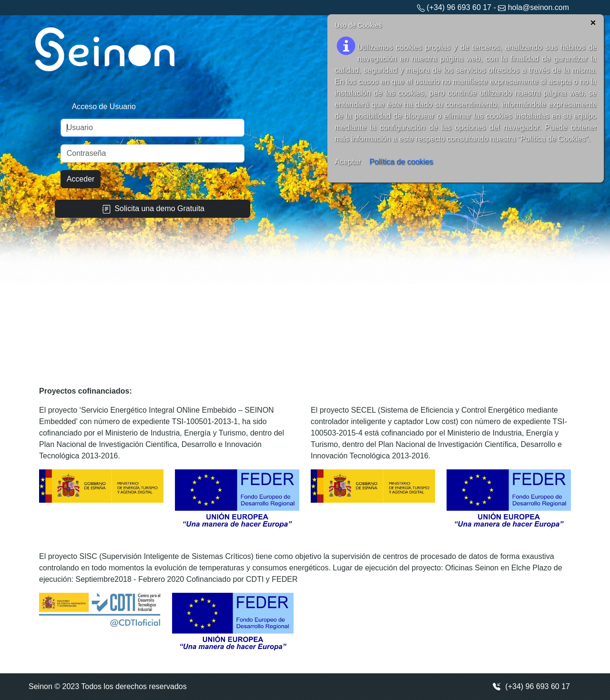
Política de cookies (401, 162)
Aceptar (348, 162)
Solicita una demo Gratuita (152, 209)
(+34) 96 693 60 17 (531, 687)
